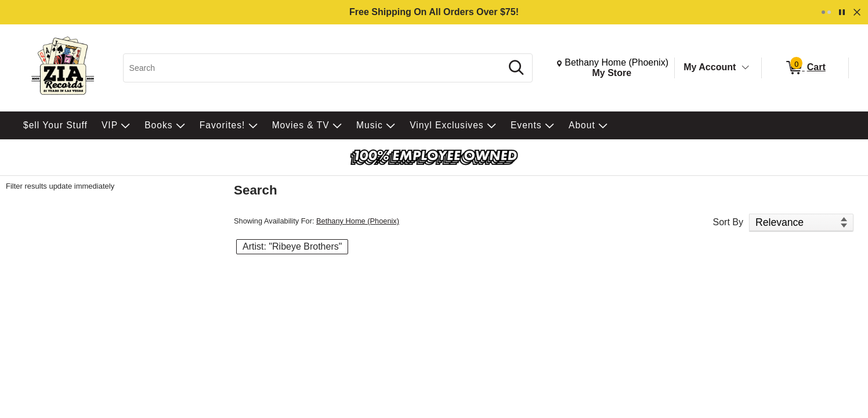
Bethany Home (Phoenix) (358, 221)
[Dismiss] (857, 12)
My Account (710, 67)
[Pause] (842, 12)
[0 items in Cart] (805, 68)
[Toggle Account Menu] (746, 68)
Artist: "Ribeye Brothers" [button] (292, 246)
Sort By (728, 222)
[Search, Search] (314, 68)
